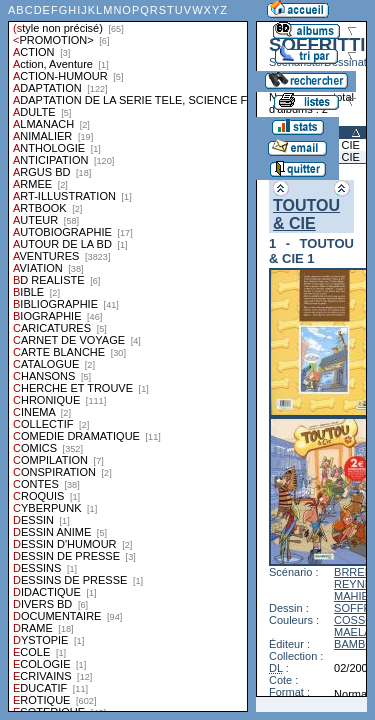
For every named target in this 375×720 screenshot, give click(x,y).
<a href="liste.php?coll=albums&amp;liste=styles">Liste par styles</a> (128, 356)
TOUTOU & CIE (306, 214)
